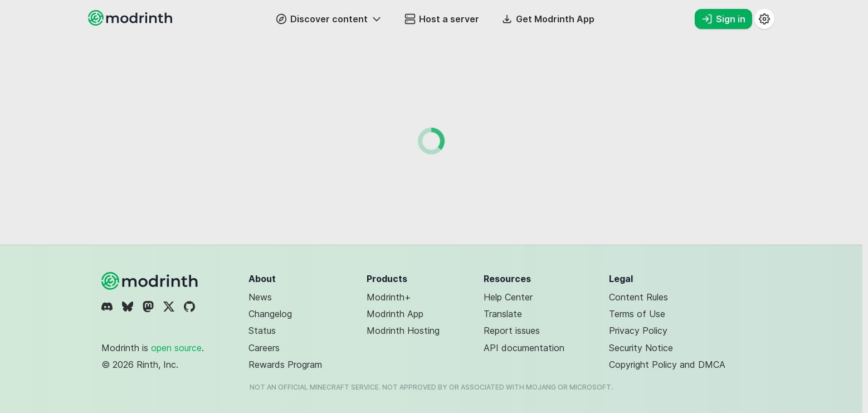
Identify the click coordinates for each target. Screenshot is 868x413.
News (260, 297)
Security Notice (641, 348)
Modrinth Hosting (403, 331)
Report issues (512, 331)
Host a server (442, 19)
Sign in (723, 19)
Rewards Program (285, 365)
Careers (264, 348)
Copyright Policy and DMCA (667, 365)
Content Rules (638, 297)
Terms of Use (637, 314)
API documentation (524, 348)
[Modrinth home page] (131, 22)
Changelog (270, 314)
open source (176, 348)
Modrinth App (395, 314)
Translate (503, 314)
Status (262, 331)
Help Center (508, 297)
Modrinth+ (389, 297)
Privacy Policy (638, 331)
